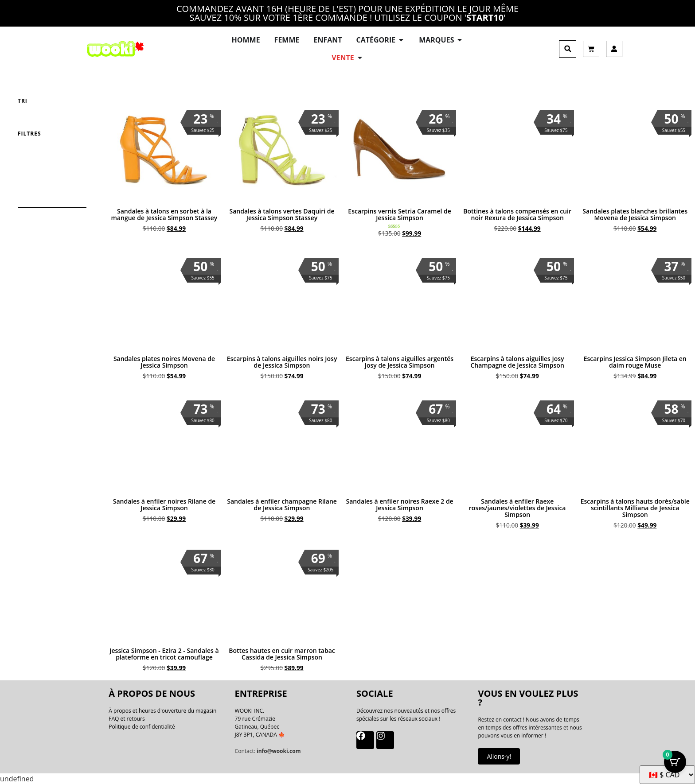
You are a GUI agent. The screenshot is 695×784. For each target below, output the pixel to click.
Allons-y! (499, 756)
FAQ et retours (127, 719)
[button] (568, 49)
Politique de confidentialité (142, 727)
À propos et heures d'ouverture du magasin (162, 711)
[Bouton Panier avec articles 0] (675, 762)
